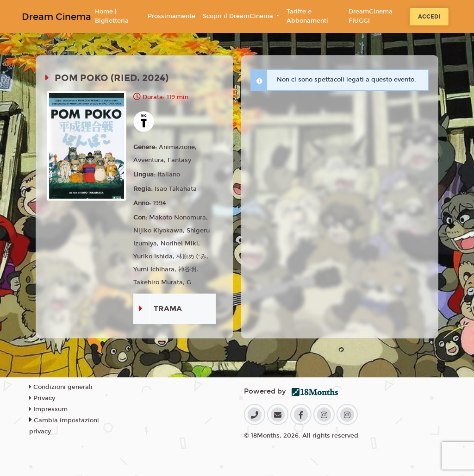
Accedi (429, 17)
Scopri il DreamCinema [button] (239, 16)
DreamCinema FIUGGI (371, 16)
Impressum (48, 409)
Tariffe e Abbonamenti (307, 16)
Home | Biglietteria (112, 16)
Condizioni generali (61, 387)
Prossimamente (172, 16)
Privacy (42, 398)
